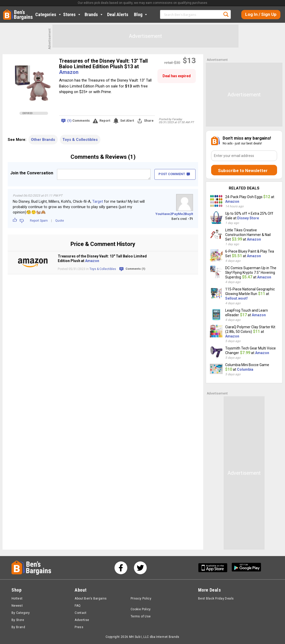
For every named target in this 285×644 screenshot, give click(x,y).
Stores (72, 14)
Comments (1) (135, 269)
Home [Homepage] (7, 12)
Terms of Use (141, 616)
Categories (49, 14)
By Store (18, 620)
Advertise (82, 620)
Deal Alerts (118, 14)
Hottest (17, 598)
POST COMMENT (174, 174)
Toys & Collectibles (80, 140)
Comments (78, 121)
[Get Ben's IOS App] (215, 568)
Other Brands (43, 140)
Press (79, 627)
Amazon (69, 72)
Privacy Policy (141, 598)
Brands (94, 14)
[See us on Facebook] (121, 568)
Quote (60, 221)
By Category (21, 613)
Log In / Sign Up (261, 14)
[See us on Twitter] (140, 568)
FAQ (78, 606)
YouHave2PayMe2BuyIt (174, 214)
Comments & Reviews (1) (103, 157)
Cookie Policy (141, 609)
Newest (17, 606)
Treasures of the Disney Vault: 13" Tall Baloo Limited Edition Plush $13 (103, 64)
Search (226, 14)
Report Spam (39, 221)
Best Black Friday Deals (216, 598)
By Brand (18, 627)
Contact (81, 613)
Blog (141, 14)
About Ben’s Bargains (91, 598)
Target (98, 201)
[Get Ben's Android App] (246, 568)
